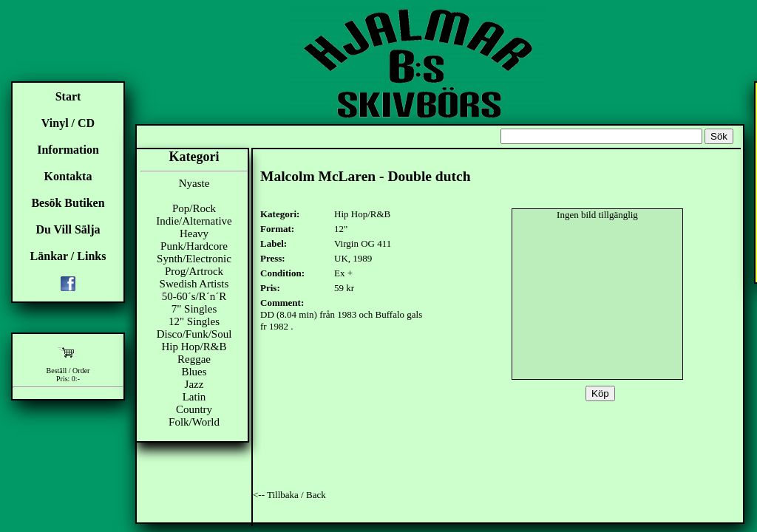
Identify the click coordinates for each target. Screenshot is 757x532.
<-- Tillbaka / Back (289, 495)
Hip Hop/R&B (194, 347)
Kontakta (68, 176)
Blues (194, 372)
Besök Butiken (68, 203)
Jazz (194, 384)
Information (68, 150)
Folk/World (194, 422)
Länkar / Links (68, 256)
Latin (194, 397)
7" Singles (194, 309)
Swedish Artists (194, 284)
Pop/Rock (194, 208)
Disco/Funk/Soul (194, 334)
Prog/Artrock (194, 271)
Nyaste (194, 183)
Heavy (194, 233)
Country (194, 409)
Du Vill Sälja (68, 229)
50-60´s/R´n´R (194, 296)
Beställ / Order (68, 371)
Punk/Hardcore (194, 246)
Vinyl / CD (68, 123)
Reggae (194, 359)
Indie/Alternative (194, 221)
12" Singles (194, 321)
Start (68, 96)
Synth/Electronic (194, 259)
